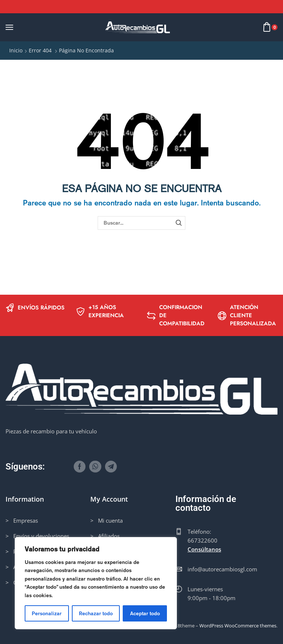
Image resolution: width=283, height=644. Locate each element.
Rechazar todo (96, 613)
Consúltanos (204, 549)
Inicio (16, 50)
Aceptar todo (145, 613)
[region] (96, 583)
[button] (9, 27)
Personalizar (47, 613)
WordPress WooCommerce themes (238, 626)
